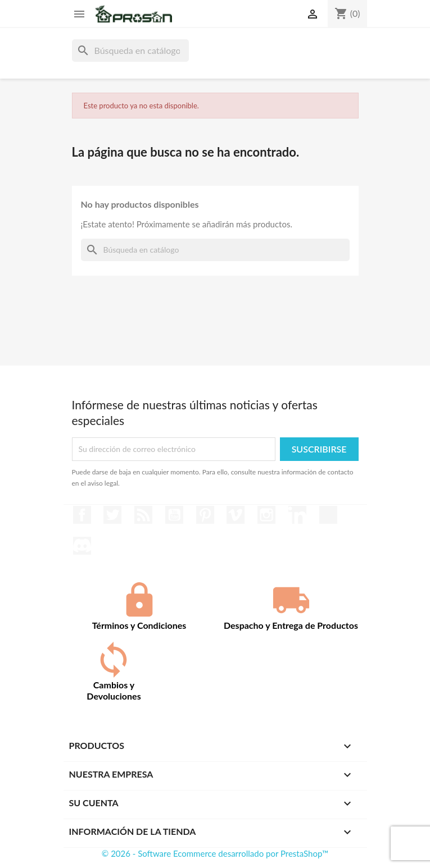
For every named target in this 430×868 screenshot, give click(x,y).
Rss (143, 515)
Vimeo (236, 515)
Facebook (82, 515)
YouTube (174, 515)
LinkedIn (297, 515)
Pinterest (205, 515)
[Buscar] (130, 51)
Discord (82, 546)
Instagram (266, 515)
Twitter (112, 515)
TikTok (328, 515)
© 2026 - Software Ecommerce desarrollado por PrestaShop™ (215, 853)
